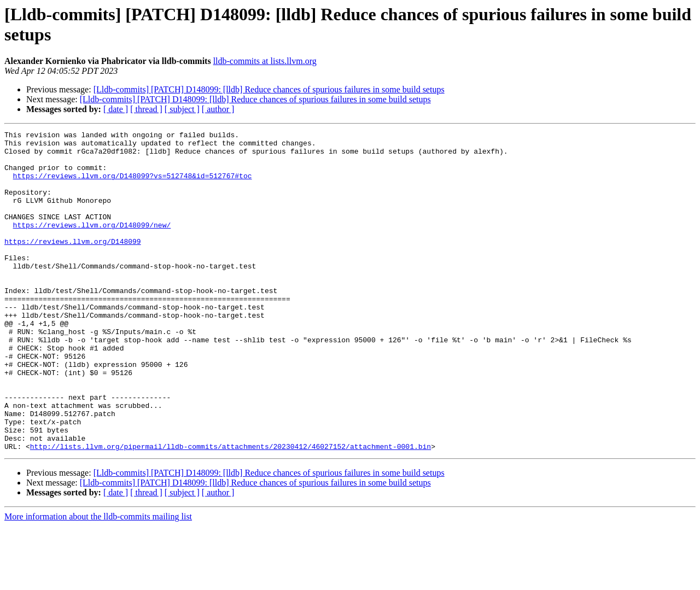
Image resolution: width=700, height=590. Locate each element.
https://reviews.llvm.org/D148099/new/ (92, 244)
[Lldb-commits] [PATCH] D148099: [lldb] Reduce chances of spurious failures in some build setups (269, 89)
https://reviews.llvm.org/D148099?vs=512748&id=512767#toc (133, 185)
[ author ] (218, 109)
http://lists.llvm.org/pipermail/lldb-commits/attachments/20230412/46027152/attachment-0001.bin (231, 510)
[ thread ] (146, 109)
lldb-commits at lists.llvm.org (265, 61)
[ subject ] (182, 109)
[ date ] (116, 109)
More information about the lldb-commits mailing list (98, 580)
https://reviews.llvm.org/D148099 (73, 264)
